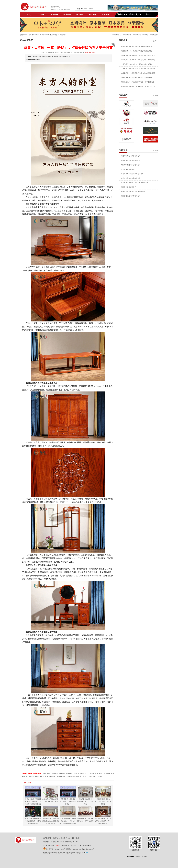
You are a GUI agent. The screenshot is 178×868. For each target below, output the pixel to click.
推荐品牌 (67, 15)
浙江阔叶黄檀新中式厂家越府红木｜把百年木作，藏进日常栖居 (103, 821)
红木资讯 (80, 15)
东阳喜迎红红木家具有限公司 (131, 196)
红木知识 (106, 15)
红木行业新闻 (126, 35)
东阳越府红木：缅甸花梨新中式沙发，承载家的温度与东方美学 (51, 821)
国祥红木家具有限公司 (129, 187)
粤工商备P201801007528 (74, 849)
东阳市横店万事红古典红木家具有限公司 (134, 183)
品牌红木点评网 (135, 15)
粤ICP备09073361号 (88, 849)
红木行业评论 (136, 35)
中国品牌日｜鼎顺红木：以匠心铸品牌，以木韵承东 (138, 60)
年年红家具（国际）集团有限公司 (132, 174)
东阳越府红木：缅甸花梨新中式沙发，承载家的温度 (138, 73)
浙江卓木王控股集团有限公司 (131, 160)
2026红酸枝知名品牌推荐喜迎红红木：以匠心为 (137, 78)
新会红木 (70, 9)
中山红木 (55, 9)
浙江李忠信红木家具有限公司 (131, 156)
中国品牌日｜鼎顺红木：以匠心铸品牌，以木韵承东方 (85, 802)
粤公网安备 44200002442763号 (56, 849)
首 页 (29, 15)
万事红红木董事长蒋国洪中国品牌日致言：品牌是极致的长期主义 (33, 821)
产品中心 (41, 15)
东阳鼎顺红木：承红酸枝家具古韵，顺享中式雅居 (137, 82)
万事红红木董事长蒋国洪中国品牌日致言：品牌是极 (138, 69)
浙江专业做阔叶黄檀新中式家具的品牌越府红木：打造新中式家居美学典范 (33, 802)
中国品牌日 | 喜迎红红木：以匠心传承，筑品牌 (136, 64)
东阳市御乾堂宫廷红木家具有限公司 (133, 192)
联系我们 (145, 857)
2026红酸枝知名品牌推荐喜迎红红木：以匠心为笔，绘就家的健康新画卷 (68, 821)
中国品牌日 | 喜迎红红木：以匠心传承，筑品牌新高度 (103, 802)
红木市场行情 (153, 35)
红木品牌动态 (116, 35)
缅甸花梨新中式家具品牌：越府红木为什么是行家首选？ (68, 802)
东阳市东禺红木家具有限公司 (131, 178)
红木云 (149, 14)
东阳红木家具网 (32, 35)
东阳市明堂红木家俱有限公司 (131, 165)
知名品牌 (54, 15)
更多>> (155, 41)
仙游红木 (62, 9)
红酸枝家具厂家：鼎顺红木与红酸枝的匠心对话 (137, 51)
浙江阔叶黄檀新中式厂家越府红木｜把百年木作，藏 (138, 86)
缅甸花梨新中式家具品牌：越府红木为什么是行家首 (138, 55)
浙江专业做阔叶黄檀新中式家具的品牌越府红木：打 (138, 46)
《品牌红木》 (122, 14)
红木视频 (93, 15)
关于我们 (138, 857)
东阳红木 (59, 845)
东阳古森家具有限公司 (129, 169)
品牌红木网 (56, 7)
